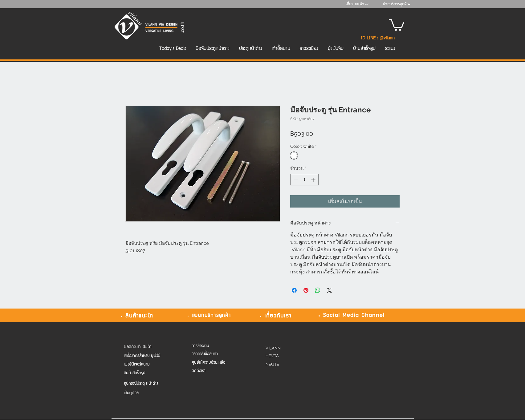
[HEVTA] (283, 356)
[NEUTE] (283, 365)
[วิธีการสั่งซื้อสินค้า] (212, 354)
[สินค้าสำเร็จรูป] (148, 373)
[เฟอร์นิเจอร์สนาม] (148, 365)
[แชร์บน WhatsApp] (318, 290)
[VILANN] (283, 348)
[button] (397, 24)
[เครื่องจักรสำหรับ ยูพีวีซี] (148, 356)
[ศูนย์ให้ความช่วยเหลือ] (212, 363)
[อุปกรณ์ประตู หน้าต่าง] (148, 384)
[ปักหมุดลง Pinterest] (306, 290)
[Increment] (314, 180)
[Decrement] (295, 180)
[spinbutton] (304, 180)
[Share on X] (329, 290)
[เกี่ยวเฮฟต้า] (355, 4)
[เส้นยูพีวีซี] (148, 393)
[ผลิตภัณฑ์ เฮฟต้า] (144, 347)
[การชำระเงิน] (212, 346)
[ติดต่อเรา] (212, 371)
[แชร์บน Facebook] (294, 290)
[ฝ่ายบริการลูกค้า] (396, 4)
